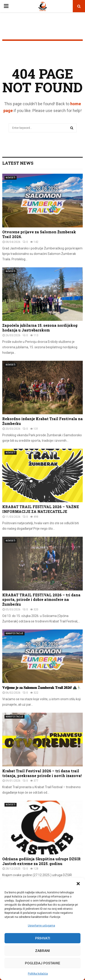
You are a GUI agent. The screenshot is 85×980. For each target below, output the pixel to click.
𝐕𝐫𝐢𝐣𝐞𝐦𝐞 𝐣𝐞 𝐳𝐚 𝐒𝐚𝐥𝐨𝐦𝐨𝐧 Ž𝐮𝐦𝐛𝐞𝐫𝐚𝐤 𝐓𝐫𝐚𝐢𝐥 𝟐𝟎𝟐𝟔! (41, 687)
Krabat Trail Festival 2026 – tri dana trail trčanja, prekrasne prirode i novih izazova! (42, 773)
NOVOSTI (11, 178)
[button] (78, 884)
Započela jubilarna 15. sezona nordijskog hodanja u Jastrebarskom (40, 328)
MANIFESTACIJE (15, 633)
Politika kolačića (38, 974)
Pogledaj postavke (42, 963)
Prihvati (43, 938)
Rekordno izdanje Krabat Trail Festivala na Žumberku (42, 421)
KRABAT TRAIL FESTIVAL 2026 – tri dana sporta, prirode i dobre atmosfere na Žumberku (41, 600)
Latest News (18, 163)
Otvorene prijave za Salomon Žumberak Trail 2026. (39, 234)
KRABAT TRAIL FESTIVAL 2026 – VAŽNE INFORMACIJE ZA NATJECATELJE (41, 509)
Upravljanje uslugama (41, 926)
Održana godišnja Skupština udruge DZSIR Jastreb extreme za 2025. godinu (41, 861)
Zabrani (42, 951)
